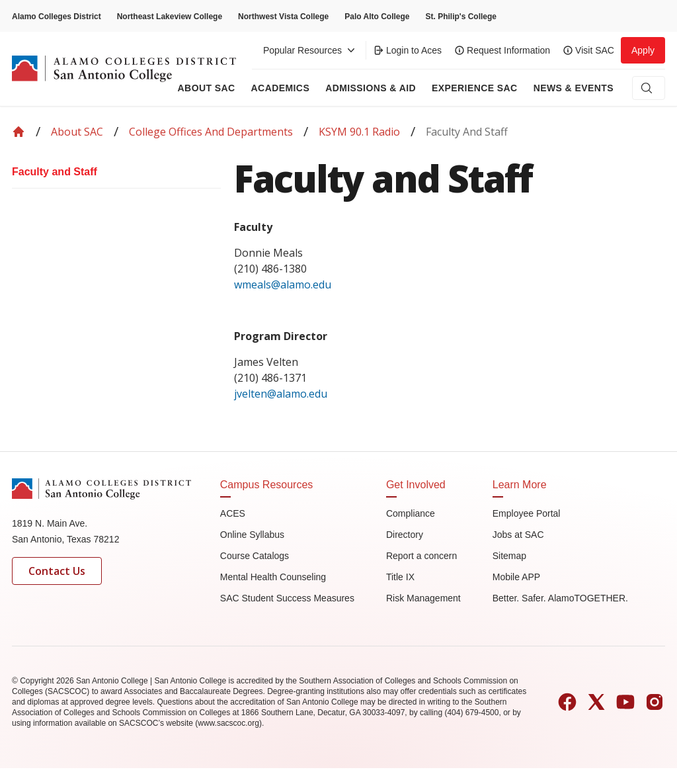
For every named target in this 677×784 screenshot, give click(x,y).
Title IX (400, 577)
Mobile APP (516, 577)
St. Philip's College (461, 17)
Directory (405, 535)
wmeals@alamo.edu (284, 284)
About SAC (77, 132)
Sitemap (509, 556)
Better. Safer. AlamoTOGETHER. (560, 598)
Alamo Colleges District (57, 17)
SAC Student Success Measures (287, 598)
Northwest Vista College (283, 17)
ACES (233, 513)
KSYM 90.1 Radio (359, 132)
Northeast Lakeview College (170, 17)
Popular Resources (310, 50)
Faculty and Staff (55, 172)
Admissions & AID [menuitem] (371, 88)
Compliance (411, 513)
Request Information (502, 50)
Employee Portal (527, 513)
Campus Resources (267, 485)
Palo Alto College (377, 17)
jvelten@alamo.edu (281, 394)
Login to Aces (407, 50)
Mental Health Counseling (273, 577)
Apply (643, 50)
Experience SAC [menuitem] (475, 88)
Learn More (520, 485)
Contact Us (57, 571)
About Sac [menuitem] (207, 88)
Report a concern (421, 556)
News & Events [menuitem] (574, 88)
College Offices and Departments (211, 132)
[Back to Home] (19, 132)
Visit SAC (589, 50)
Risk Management (423, 598)
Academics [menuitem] (281, 88)
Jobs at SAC (518, 535)
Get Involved (416, 485)
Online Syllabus (252, 535)
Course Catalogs (255, 556)
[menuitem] (116, 172)
